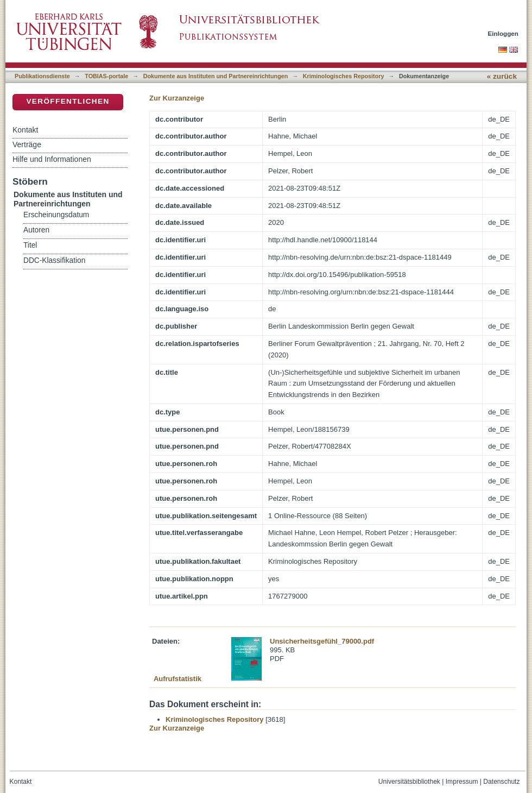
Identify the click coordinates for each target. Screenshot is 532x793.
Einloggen (503, 33)
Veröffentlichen (68, 101)
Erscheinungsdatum (56, 215)
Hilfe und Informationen (52, 159)
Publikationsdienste (42, 76)
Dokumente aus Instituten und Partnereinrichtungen (216, 76)
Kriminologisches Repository (344, 76)
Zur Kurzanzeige (177, 98)
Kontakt (25, 130)
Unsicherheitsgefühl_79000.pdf (322, 641)
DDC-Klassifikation (54, 260)
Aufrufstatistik (178, 679)
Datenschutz (501, 782)
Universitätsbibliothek (409, 782)
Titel (30, 245)
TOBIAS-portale (106, 76)
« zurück (502, 76)
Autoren (36, 230)
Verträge (27, 144)
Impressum (462, 782)
